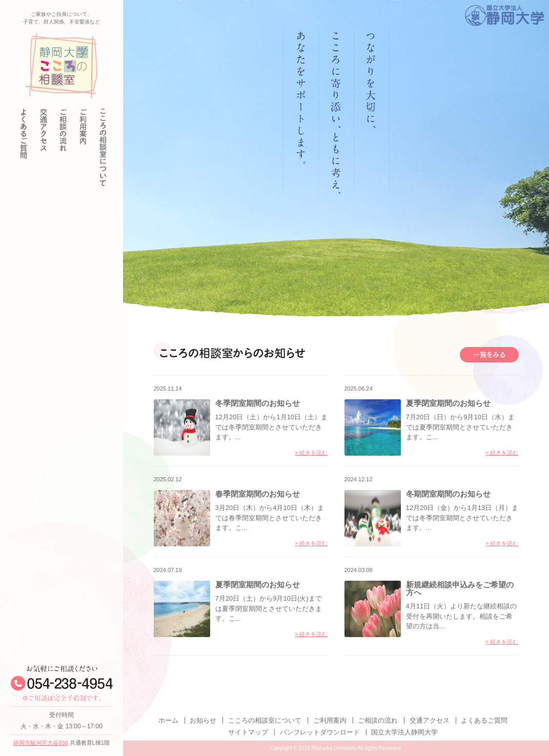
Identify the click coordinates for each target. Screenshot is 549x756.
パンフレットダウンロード (320, 732)
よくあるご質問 (484, 720)
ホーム (168, 720)
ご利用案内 (330, 720)
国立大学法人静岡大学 (404, 732)
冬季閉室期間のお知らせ (258, 403)
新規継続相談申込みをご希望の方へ (460, 588)
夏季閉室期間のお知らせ (448, 403)
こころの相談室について (265, 720)
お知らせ (203, 720)
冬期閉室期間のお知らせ (448, 494)
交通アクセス (430, 720)
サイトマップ (248, 732)
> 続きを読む (311, 453)
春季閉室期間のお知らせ (258, 494)
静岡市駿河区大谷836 (40, 743)
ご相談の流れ (378, 720)
